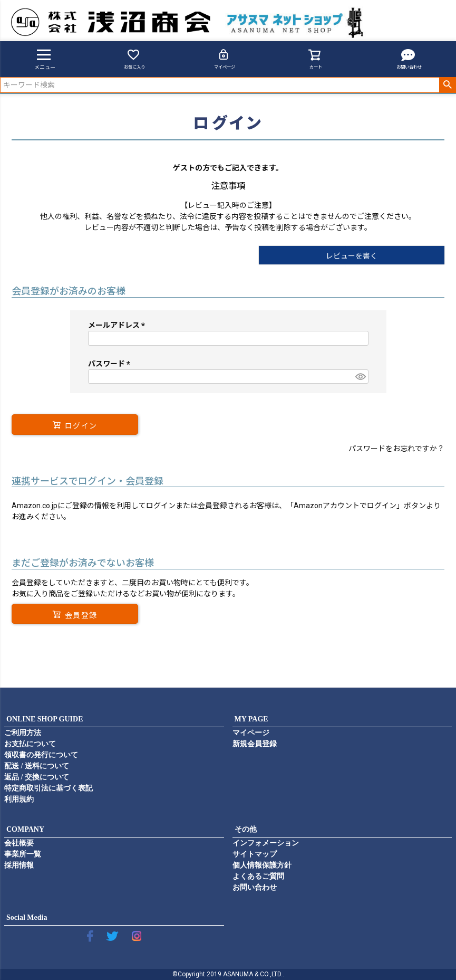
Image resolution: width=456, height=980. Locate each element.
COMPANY (25, 829)
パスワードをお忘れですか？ (396, 449)
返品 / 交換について (37, 777)
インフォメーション (266, 843)
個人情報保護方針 (262, 865)
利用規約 (19, 799)
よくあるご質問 (258, 876)
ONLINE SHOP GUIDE (45, 719)
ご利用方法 (23, 733)
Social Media (27, 917)
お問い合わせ (409, 59)
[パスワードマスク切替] (360, 377)
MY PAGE (251, 719)
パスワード (111, 364)
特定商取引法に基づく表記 (48, 788)
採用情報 (19, 865)
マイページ (225, 59)
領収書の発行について (41, 755)
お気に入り (134, 59)
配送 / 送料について (37, 766)
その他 (246, 829)
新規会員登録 (255, 744)
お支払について (30, 744)
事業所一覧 (23, 854)
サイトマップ (255, 854)
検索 (447, 85)
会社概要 (19, 843)
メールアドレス (118, 325)
